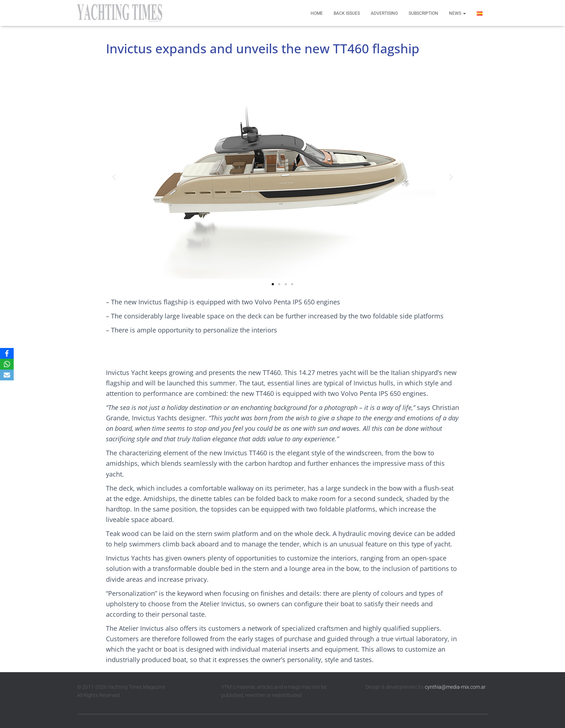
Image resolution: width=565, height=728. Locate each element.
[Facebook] (7, 353)
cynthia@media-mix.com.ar (455, 687)
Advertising (384, 13)
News (457, 13)
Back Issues (347, 13)
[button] (114, 177)
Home (317, 13)
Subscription (423, 13)
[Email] (7, 375)
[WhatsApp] (7, 364)
